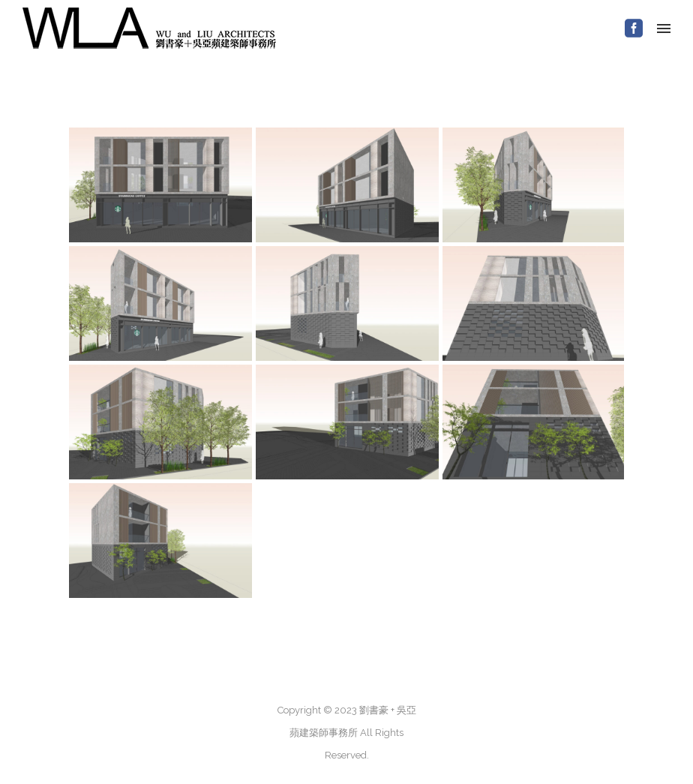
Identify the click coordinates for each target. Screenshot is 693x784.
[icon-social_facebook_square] (634, 29)
